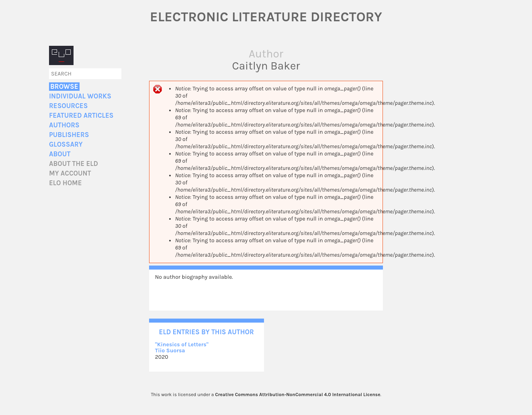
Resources (68, 106)
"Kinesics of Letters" (182, 344)
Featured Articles (81, 116)
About (60, 154)
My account (70, 173)
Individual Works (80, 96)
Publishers (69, 135)
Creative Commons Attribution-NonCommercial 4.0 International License (298, 395)
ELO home (65, 183)
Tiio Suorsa (170, 351)
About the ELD (74, 164)
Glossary (66, 144)
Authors (64, 125)
